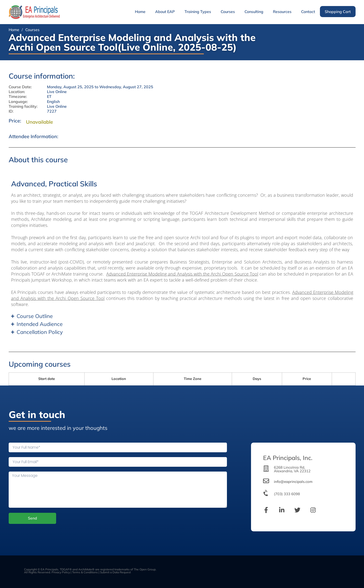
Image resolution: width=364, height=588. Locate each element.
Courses (228, 12)
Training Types (198, 12)
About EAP (165, 12)
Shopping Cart (338, 12)
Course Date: (20, 87)
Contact (308, 12)
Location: (17, 92)
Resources (282, 12)
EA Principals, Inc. (288, 458)
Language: (18, 102)
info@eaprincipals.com (293, 482)
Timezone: (18, 97)
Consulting (254, 12)
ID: (11, 111)
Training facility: (23, 106)
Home (140, 12)
